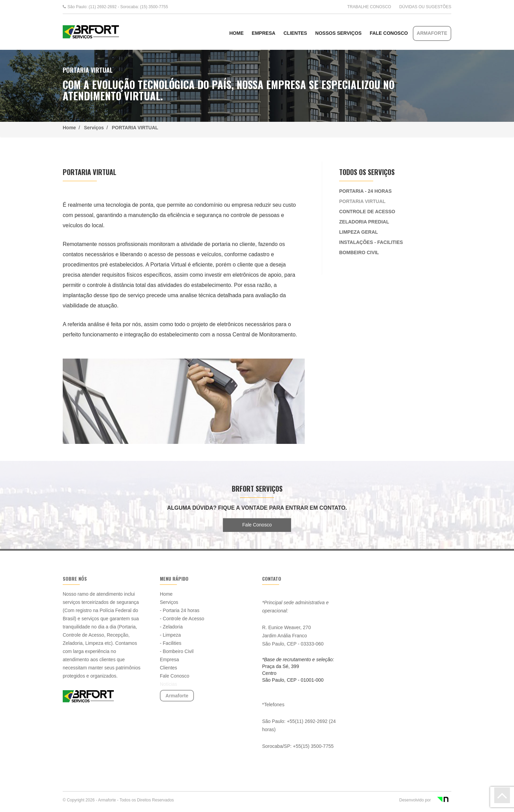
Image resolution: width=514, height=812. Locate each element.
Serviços (94, 128)
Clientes (295, 33)
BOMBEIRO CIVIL (359, 252)
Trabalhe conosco (369, 7)
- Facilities (171, 643)
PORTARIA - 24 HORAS (365, 191)
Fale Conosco (389, 33)
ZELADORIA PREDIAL (364, 222)
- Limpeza (170, 635)
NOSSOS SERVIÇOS (338, 33)
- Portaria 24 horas (180, 610)
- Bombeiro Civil (177, 651)
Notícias (169, 684)
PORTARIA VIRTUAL (134, 128)
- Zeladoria (171, 627)
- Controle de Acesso (182, 619)
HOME (237, 33)
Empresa (264, 33)
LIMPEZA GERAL (359, 232)
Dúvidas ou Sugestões (425, 7)
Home (71, 128)
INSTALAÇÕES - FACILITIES (371, 242)
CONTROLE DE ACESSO (367, 212)
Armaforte (432, 33)
